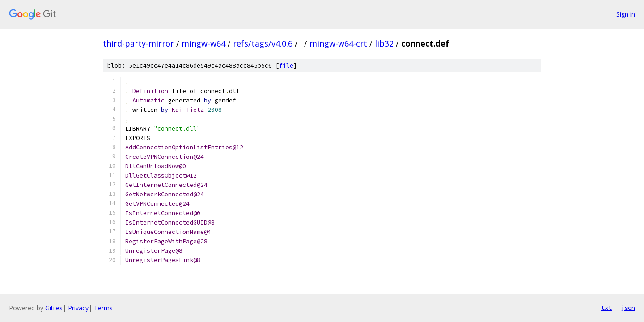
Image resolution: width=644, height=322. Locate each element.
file (286, 66)
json (628, 308)
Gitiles (54, 308)
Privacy (78, 308)
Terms (103, 308)
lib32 (384, 43)
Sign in (626, 14)
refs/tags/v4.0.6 (263, 43)
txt (606, 308)
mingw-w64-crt (338, 43)
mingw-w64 (203, 43)
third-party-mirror (138, 43)
